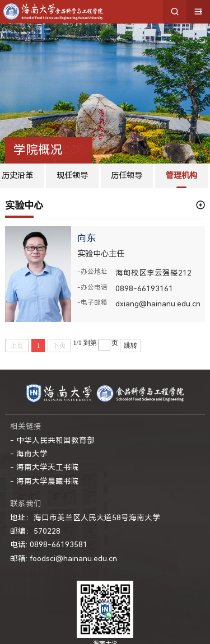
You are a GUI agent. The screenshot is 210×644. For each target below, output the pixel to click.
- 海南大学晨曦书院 (45, 481)
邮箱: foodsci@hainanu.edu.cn (64, 558)
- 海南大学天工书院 (45, 467)
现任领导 (72, 176)
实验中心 (24, 206)
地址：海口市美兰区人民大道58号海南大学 (85, 517)
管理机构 (181, 176)
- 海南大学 (29, 454)
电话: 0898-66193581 (49, 544)
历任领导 (127, 176)
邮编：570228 (35, 531)
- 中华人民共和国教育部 (52, 440)
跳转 (130, 346)
